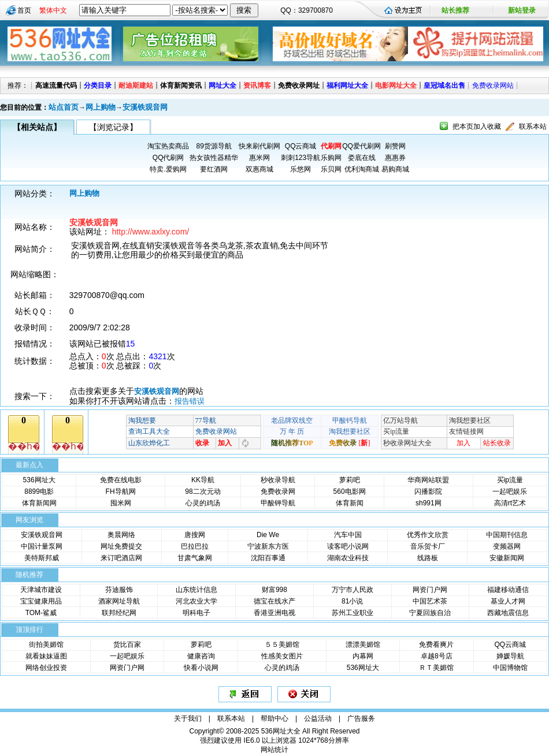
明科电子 (196, 613)
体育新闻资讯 (181, 85)
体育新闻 (350, 503)
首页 (24, 10)
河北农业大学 (196, 601)
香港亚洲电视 (274, 613)
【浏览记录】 (113, 127)
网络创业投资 (46, 668)
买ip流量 (510, 480)
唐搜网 (195, 535)
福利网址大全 (347, 85)
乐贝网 (331, 169)
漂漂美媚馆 (363, 645)
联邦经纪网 (119, 613)
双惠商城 (259, 169)
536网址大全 (281, 731)
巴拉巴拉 (195, 546)
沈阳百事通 (268, 558)
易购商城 (395, 169)
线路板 (428, 558)
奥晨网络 (121, 535)
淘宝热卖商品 (168, 146)
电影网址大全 (396, 85)
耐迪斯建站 (136, 85)
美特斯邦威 (42, 558)
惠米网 (259, 158)
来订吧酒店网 (121, 558)
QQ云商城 (301, 146)
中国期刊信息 (507, 535)
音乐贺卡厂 (428, 546)
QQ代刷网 (168, 158)
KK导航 (203, 480)
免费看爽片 (436, 645)
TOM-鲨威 (41, 613)
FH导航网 (121, 491)
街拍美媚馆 (46, 645)
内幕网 (363, 656)
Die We (268, 535)
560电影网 (350, 491)
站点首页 (64, 107)
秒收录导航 (278, 480)
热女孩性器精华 (214, 158)
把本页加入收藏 (477, 126)
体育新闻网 (39, 503)
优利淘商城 (362, 169)
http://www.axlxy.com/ (151, 232)
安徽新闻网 (507, 558)
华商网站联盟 (428, 480)
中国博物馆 (510, 668)
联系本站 (533, 126)
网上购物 (101, 107)
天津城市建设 (41, 590)
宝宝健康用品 (41, 601)
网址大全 (222, 85)
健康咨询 (201, 656)
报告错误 (190, 401)
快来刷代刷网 (259, 146)
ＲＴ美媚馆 (436, 668)
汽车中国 (348, 535)
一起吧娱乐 (510, 491)
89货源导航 (214, 146)
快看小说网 (201, 668)
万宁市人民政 (353, 590)
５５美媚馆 (282, 645)
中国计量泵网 (42, 546)
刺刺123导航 (301, 158)
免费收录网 (278, 491)
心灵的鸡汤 (203, 503)
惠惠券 (395, 158)
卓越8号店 (437, 656)
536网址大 (39, 480)
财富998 (274, 590)
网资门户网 (430, 590)
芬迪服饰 (119, 590)
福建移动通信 (508, 590)
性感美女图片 (282, 656)
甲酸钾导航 (278, 503)
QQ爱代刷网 (361, 146)
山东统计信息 (196, 590)
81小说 (352, 601)
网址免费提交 (121, 546)
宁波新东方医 (268, 546)
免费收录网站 (493, 85)
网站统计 (274, 750)
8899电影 (39, 491)
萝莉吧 (350, 480)
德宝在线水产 (274, 601)
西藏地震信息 (508, 613)
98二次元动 (203, 491)
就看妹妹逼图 (46, 656)
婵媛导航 (510, 656)
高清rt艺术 (510, 503)
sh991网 (429, 503)
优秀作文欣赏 (428, 535)
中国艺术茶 (430, 601)
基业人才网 (508, 601)
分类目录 (98, 85)
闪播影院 (428, 491)
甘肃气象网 (195, 558)
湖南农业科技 (348, 558)
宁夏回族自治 (430, 613)
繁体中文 (53, 10)
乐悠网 (301, 169)
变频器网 (507, 546)
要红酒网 (214, 169)
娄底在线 (362, 158)
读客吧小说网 (348, 546)
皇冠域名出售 (444, 85)
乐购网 (331, 158)
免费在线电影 (121, 480)
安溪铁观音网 (145, 107)
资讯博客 (257, 85)
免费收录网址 (299, 85)
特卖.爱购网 (168, 169)
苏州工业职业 (353, 613)
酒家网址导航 (119, 601)
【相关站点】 (37, 127)
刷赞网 (395, 146)
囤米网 (121, 503)
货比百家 (127, 645)
